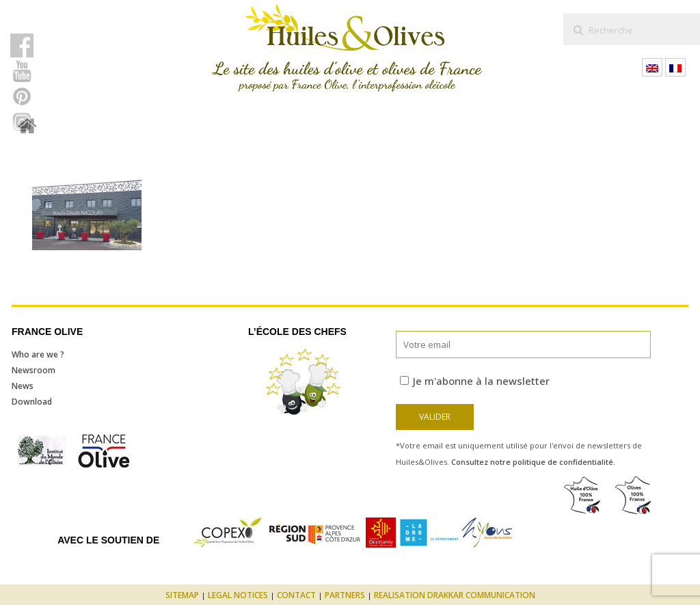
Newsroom (33, 370)
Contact (296, 595)
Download (32, 402)
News (23, 386)
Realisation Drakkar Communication (455, 595)
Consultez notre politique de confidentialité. (533, 462)
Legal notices (238, 595)
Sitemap (182, 595)
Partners (345, 595)
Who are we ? (38, 354)
